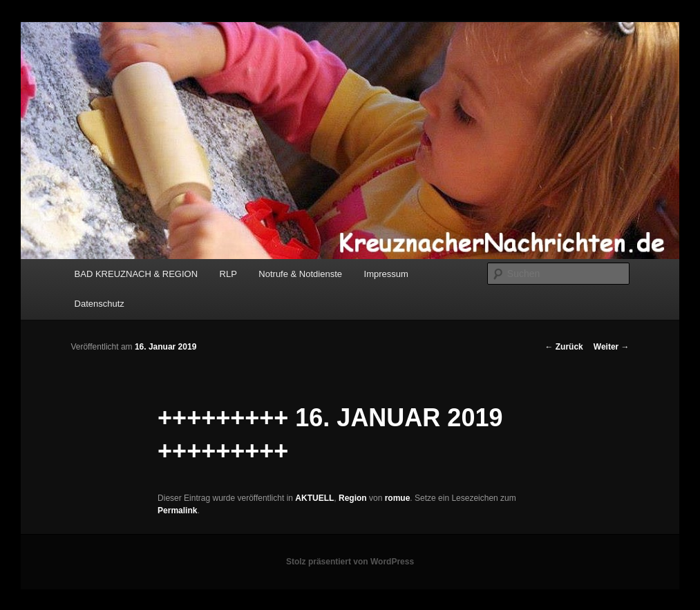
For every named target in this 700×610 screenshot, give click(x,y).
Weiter (612, 347)
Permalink (177, 511)
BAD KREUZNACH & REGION (136, 274)
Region (353, 498)
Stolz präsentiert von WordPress (350, 562)
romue (398, 498)
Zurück (564, 347)
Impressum (386, 274)
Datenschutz (100, 304)
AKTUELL (314, 498)
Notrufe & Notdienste (300, 274)
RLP (228, 274)
